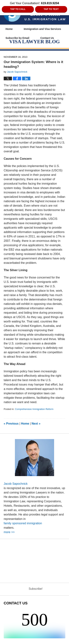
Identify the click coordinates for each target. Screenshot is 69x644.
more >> (9, 532)
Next (36, 424)
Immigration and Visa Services (42, 29)
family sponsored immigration (23, 523)
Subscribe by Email (17, 38)
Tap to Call (18, 9)
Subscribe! (36, 589)
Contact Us (47, 38)
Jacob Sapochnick (16, 484)
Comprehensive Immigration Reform (34, 409)
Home (9, 29)
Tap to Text (51, 9)
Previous (11, 424)
